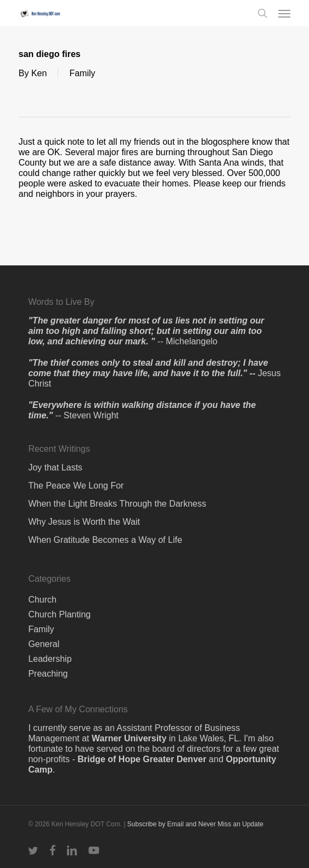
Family (82, 73)
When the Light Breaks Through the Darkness (117, 504)
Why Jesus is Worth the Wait (84, 522)
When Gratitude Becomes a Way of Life (105, 540)
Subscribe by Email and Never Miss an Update (195, 824)
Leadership (50, 659)
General (44, 644)
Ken (39, 73)
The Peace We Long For (76, 486)
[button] (284, 13)
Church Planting (59, 614)
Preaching (48, 674)
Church (42, 600)
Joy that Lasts (55, 467)
